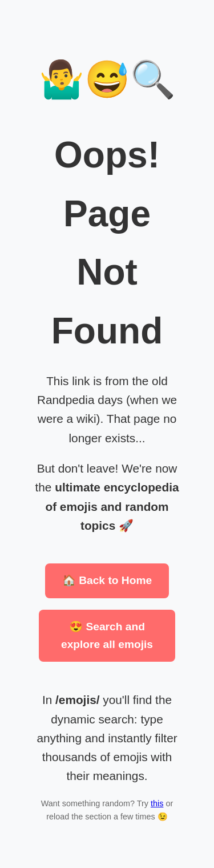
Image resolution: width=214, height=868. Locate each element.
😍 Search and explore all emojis (107, 635)
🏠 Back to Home (107, 580)
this (157, 803)
